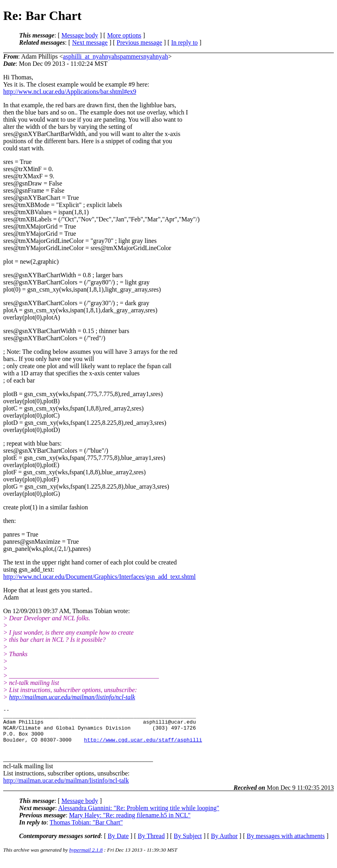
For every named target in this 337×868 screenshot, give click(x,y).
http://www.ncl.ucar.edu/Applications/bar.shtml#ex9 (70, 92)
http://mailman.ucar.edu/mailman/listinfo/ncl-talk (72, 697)
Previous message (139, 42)
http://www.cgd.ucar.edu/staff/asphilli (143, 747)
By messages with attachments (286, 844)
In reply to (185, 42)
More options (124, 35)
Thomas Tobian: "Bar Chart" (86, 831)
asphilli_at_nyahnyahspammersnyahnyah (116, 56)
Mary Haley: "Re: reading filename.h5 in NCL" (130, 824)
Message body (80, 35)
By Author (224, 844)
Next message (90, 42)
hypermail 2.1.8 (86, 858)
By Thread (151, 844)
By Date (118, 844)
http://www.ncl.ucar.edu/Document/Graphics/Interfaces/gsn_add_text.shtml (99, 577)
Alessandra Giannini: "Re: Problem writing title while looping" (139, 816)
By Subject (188, 844)
